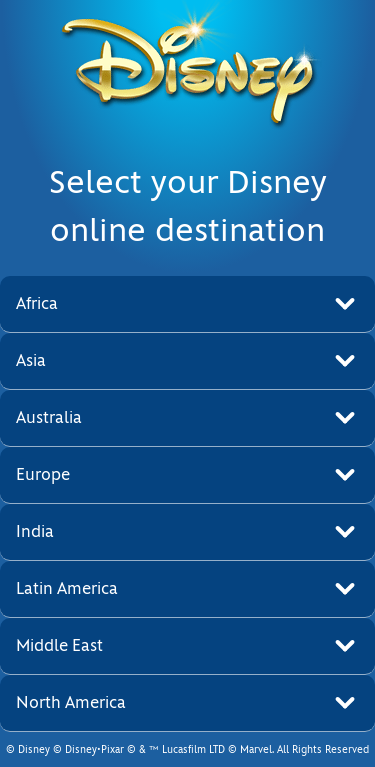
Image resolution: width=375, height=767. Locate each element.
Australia (49, 417)
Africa (37, 303)
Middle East (59, 645)
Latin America (67, 588)
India (35, 531)
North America (71, 702)
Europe (43, 474)
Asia (31, 360)
